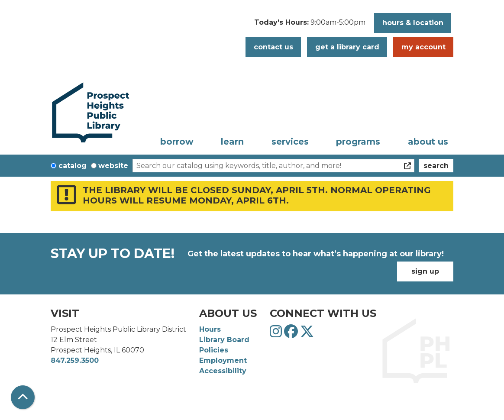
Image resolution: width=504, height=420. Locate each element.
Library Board (224, 340)
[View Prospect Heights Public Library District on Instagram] (277, 334)
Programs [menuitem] (358, 142)
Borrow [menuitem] (177, 142)
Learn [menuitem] (232, 142)
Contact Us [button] (273, 47)
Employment (223, 360)
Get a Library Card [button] (347, 47)
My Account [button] (423, 47)
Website (113, 166)
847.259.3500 (75, 360)
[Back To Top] (23, 397)
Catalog (73, 166)
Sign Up (425, 271)
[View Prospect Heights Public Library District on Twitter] (307, 334)
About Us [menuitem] (428, 142)
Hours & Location (413, 23)
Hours (210, 329)
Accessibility (223, 371)
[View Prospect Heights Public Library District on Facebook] (292, 334)
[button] (310, 25)
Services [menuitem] (290, 142)
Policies (214, 350)
